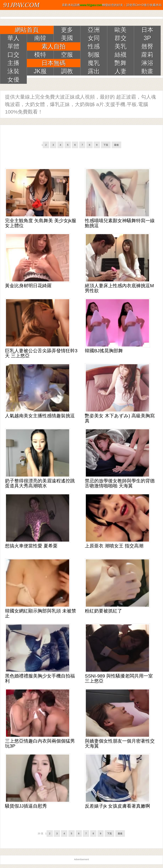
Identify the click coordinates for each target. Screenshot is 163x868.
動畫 (147, 71)
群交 (121, 38)
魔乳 (94, 63)
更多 (67, 30)
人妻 (121, 71)
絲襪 (121, 55)
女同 (94, 38)
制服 (94, 55)
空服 (67, 55)
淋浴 (147, 63)
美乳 (121, 46)
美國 (67, 38)
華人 (13, 38)
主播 (13, 63)
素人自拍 (54, 46)
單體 (13, 46)
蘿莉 (147, 55)
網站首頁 (27, 30)
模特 (40, 55)
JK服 (40, 71)
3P (147, 38)
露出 (94, 71)
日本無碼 (54, 63)
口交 (13, 55)
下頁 (106, 145)
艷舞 (121, 63)
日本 (147, 30)
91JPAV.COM (21, 5)
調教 (67, 71)
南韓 (40, 38)
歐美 (121, 30)
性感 (94, 46)
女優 (13, 80)
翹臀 (147, 46)
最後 (116, 145)
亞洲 (94, 30)
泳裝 (13, 71)
